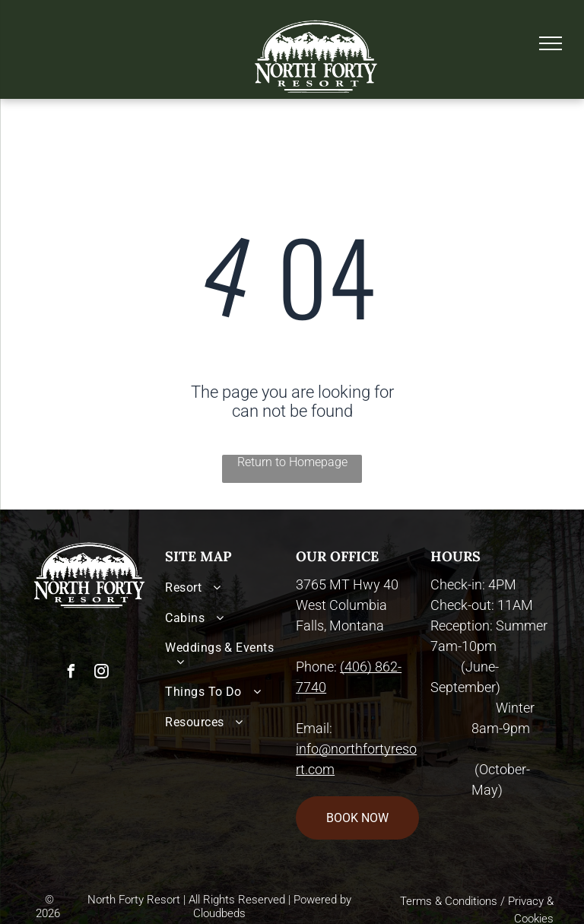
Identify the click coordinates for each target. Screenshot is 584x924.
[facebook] (71, 673)
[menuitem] (227, 587)
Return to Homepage (292, 462)
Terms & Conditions (449, 901)
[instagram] (101, 673)
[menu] (551, 43)
